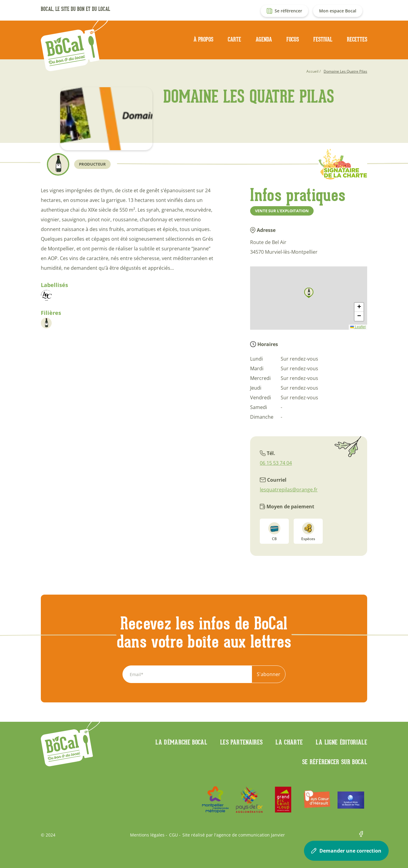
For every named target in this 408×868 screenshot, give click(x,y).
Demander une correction (346, 851)
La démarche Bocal (181, 742)
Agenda (264, 39)
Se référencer (288, 11)
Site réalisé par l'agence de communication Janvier (234, 835)
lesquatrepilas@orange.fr (289, 490)
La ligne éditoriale (341, 742)
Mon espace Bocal (338, 11)
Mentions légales (147, 835)
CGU (173, 835)
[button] (309, 293)
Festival (323, 39)
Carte (234, 39)
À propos (203, 39)
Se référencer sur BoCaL (335, 762)
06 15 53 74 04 (276, 463)
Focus (293, 39)
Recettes (357, 39)
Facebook (363, 835)
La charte (289, 742)
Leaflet (358, 327)
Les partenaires (241, 742)
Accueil (312, 71)
